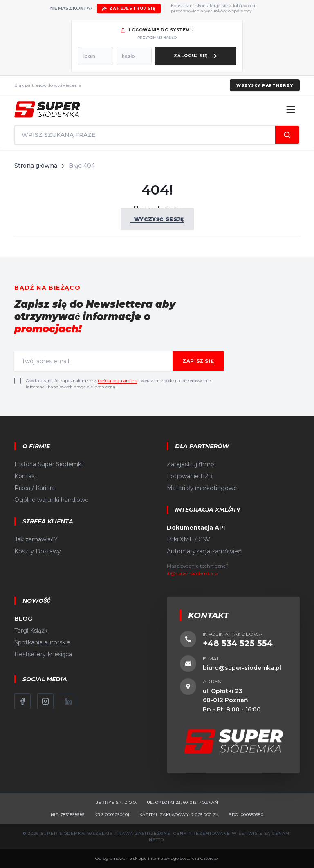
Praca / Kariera (35, 488)
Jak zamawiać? (36, 539)
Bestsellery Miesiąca (43, 654)
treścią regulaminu (118, 381)
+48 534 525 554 (238, 643)
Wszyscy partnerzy (265, 85)
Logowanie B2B (190, 476)
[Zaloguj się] (195, 56)
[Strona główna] (47, 110)
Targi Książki (31, 631)
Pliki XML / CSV (188, 539)
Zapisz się (198, 361)
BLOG (23, 619)
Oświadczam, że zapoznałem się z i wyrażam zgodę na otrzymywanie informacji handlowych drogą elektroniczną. (118, 384)
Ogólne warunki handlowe (52, 500)
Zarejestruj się (129, 8)
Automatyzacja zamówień (204, 551)
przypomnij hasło (157, 37)
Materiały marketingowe (202, 488)
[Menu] (291, 110)
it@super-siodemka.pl (193, 573)
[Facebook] (22, 701)
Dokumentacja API (196, 528)
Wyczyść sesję (157, 219)
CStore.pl (210, 858)
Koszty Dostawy (38, 551)
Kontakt (26, 476)
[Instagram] (45, 701)
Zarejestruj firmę (190, 464)
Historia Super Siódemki (48, 464)
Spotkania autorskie (42, 642)
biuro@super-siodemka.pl (242, 668)
